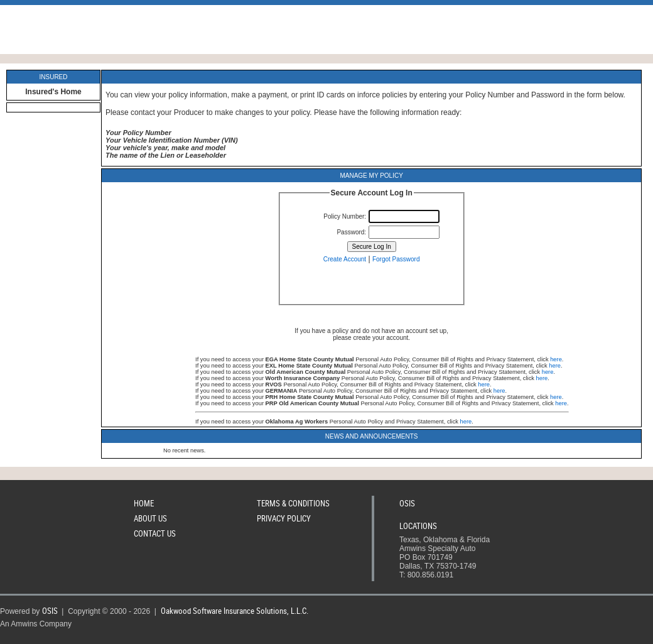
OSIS (407, 503)
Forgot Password (396, 259)
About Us (150, 518)
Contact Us (155, 533)
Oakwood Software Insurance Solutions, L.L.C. (235, 611)
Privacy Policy (284, 518)
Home (144, 503)
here (556, 359)
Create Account (345, 259)
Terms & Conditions (293, 503)
